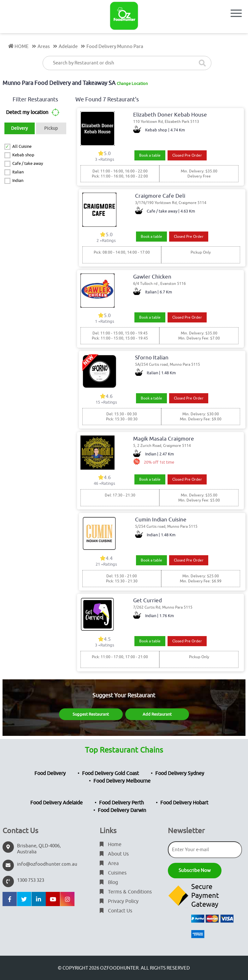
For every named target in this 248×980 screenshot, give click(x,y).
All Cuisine (22, 146)
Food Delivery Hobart (184, 803)
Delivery (19, 128)
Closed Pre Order (187, 155)
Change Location (132, 84)
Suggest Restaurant (91, 714)
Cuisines (113, 873)
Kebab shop (23, 155)
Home (111, 845)
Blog (109, 882)
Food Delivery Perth (121, 803)
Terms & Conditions (126, 892)
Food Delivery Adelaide (56, 803)
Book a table (150, 155)
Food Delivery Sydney (180, 773)
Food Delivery (50, 773)
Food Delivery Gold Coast (110, 773)
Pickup (51, 128)
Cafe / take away (28, 163)
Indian (18, 180)
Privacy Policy (119, 901)
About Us (114, 854)
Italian (18, 172)
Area (109, 863)
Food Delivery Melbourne (122, 781)
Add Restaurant (157, 714)
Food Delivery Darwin (122, 810)
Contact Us (116, 911)
